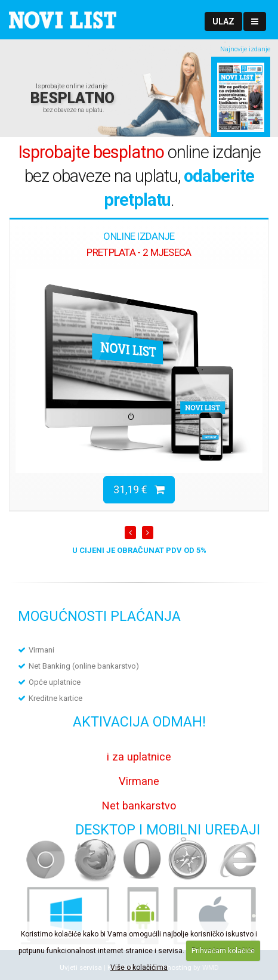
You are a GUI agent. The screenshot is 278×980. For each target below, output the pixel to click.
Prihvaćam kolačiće (223, 951)
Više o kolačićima (139, 967)
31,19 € (139, 489)
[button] (223, 21)
